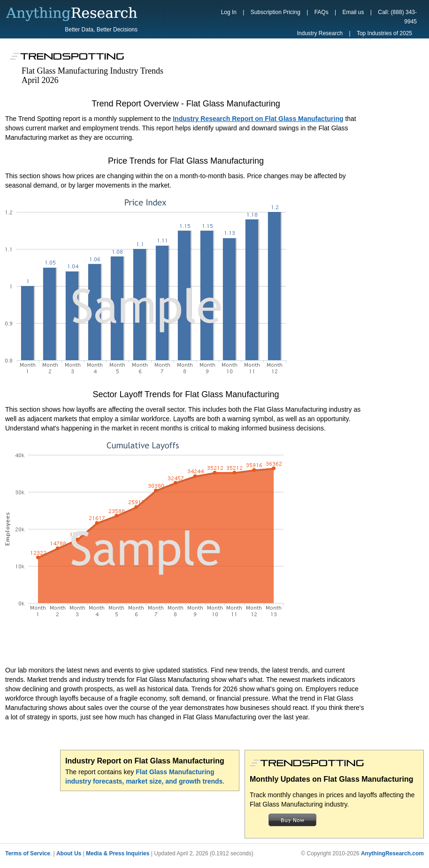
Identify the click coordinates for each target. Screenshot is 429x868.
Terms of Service (28, 853)
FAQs (322, 12)
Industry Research (320, 33)
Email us (353, 12)
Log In (229, 12)
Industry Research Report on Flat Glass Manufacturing (258, 119)
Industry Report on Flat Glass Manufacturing (145, 761)
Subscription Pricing (276, 12)
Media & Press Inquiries (118, 853)
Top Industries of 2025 (384, 33)
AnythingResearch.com (392, 853)
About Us (69, 853)
